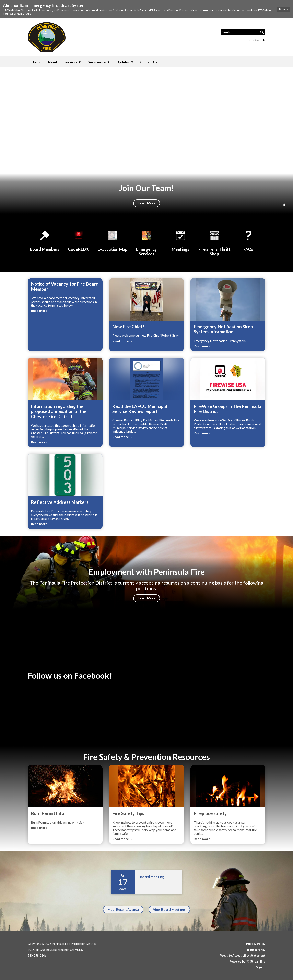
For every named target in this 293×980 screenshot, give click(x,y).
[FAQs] (248, 240)
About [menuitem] (52, 62)
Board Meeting (152, 877)
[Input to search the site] (243, 32)
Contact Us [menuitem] (149, 62)
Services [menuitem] (71, 62)
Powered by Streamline (247, 961)
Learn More (147, 203)
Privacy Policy (256, 944)
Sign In (261, 967)
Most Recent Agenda (123, 909)
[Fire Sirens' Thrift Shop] (214, 243)
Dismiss (284, 9)
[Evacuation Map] (113, 240)
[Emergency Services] (146, 243)
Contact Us (257, 40)
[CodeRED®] (79, 240)
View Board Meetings (169, 909)
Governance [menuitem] (97, 62)
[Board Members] (45, 240)
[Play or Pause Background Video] (284, 205)
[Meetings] (180, 240)
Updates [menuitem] (123, 62)
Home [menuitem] (36, 62)
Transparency (256, 950)
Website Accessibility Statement (243, 956)
